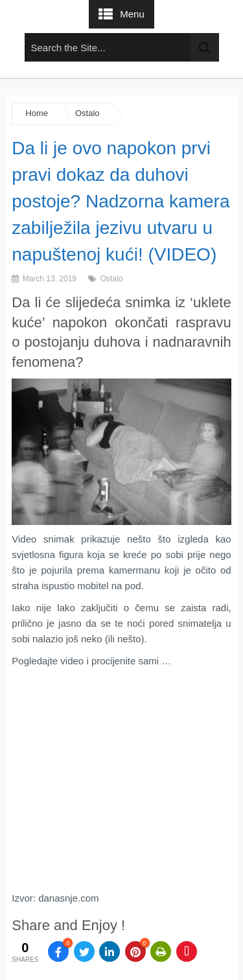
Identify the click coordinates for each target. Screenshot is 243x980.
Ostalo (87, 113)
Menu (132, 14)
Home (37, 113)
